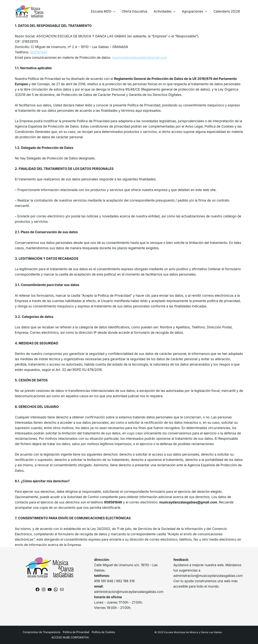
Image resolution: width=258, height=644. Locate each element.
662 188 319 (125, 581)
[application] (113, 11)
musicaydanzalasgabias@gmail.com (139, 58)
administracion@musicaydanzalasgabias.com (129, 592)
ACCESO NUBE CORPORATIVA (70, 638)
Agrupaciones (194, 11)
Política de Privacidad (76, 632)
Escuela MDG (103, 11)
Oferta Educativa (135, 11)
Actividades (165, 11)
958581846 (39, 52)
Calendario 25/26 (227, 11)
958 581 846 (104, 581)
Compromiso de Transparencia (41, 632)
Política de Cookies (103, 632)
